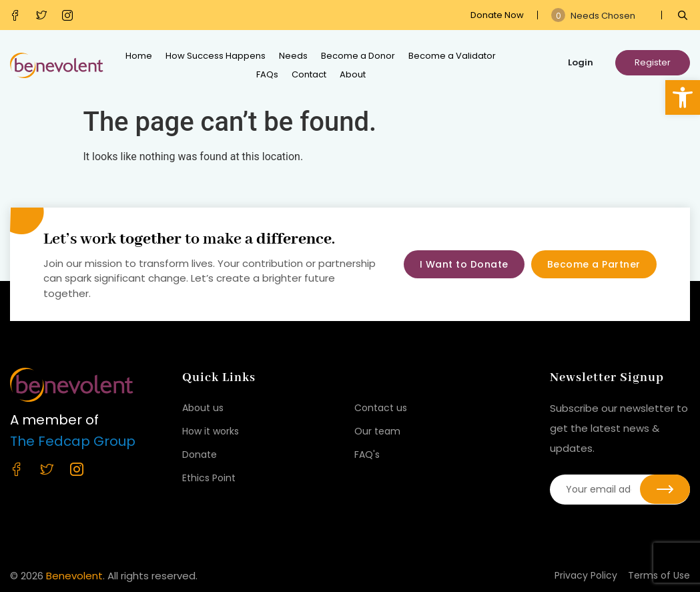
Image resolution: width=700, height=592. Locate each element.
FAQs (267, 74)
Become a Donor (358, 56)
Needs (293, 56)
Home (139, 56)
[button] (683, 97)
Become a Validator (452, 56)
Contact (309, 74)
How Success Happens (216, 56)
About (353, 74)
